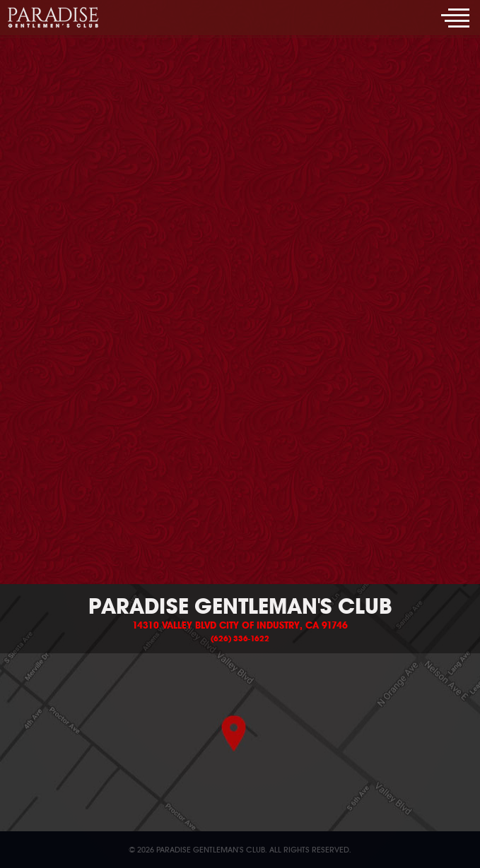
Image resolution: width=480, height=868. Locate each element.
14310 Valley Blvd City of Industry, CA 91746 (240, 626)
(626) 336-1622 (240, 638)
